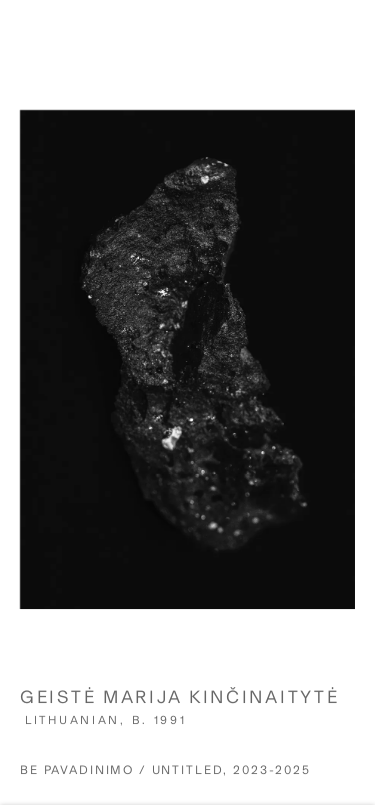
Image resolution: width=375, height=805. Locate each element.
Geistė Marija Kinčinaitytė (179, 704)
